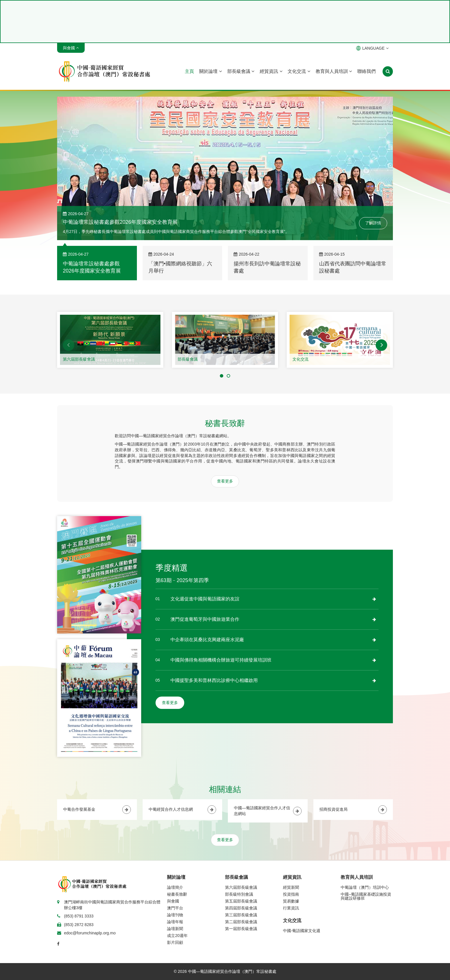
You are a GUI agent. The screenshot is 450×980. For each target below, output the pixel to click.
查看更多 (225, 481)
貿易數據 (291, 901)
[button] (69, 345)
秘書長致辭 (177, 894)
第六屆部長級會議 (79, 359)
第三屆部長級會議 (241, 915)
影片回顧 (175, 942)
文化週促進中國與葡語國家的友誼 (205, 599)
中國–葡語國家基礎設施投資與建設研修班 (366, 896)
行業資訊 (291, 908)
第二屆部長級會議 (241, 922)
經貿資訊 (271, 71)
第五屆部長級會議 (241, 901)
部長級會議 (241, 71)
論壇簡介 (175, 887)
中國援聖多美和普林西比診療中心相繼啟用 (214, 680)
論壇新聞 (175, 929)
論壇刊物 (175, 915)
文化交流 (299, 71)
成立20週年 (177, 936)
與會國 (173, 901)
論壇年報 (175, 922)
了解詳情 (373, 223)
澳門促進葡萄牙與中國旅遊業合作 (205, 619)
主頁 (189, 71)
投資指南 (291, 894)
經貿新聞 (291, 887)
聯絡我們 (366, 71)
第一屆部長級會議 (241, 929)
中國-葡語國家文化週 (302, 931)
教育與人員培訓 (334, 71)
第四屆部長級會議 (241, 908)
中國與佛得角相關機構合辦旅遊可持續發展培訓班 (221, 660)
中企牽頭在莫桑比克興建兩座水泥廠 (207, 640)
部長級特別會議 (239, 894)
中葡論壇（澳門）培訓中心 (365, 887)
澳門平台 (175, 908)
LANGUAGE (372, 48)
